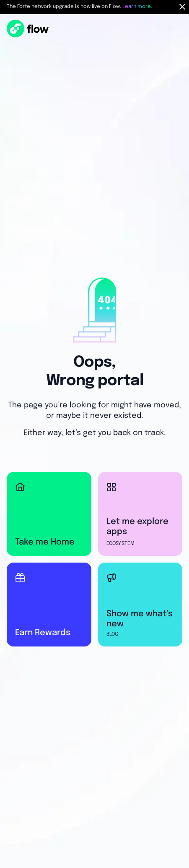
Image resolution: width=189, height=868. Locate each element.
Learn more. (137, 7)
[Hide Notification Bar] (182, 7)
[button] (170, 30)
